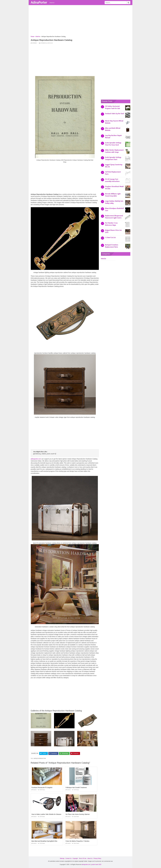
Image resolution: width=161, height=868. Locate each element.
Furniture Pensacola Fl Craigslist (42, 787)
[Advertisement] (80, 21)
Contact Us (68, 858)
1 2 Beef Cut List (110, 238)
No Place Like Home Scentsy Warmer (78, 814)
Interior (52, 3)
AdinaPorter (39, 2)
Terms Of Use (83, 858)
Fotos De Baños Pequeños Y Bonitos (77, 841)
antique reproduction (40, 758)
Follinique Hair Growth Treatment (76, 787)
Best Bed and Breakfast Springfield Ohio (44, 841)
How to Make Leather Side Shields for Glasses (46, 814)
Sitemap (62, 858)
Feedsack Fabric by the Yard (114, 114)
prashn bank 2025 (96, 865)
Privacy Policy (97, 858)
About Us (90, 858)
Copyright (75, 858)
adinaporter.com (36, 459)
